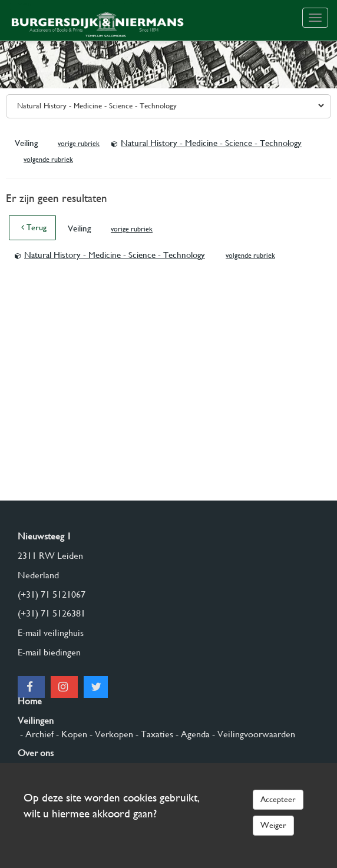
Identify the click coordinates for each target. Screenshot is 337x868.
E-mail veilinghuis (51, 633)
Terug (34, 227)
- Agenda (191, 734)
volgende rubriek (48, 160)
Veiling (27, 143)
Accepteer (278, 799)
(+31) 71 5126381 (52, 613)
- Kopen (70, 734)
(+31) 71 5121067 (52, 594)
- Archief (36, 734)
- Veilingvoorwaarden (252, 734)
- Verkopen (110, 734)
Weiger (273, 825)
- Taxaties (153, 734)
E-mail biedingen (49, 652)
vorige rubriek (79, 144)
